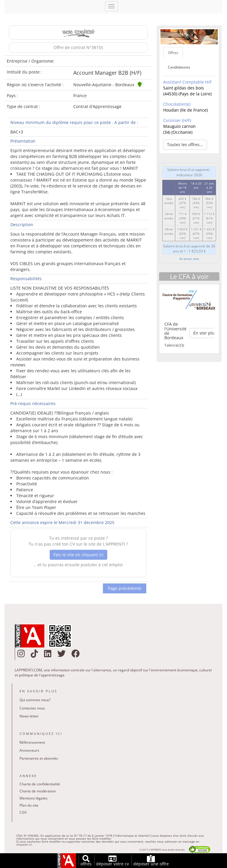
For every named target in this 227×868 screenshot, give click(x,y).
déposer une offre (151, 861)
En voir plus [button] (205, 333)
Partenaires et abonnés (39, 758)
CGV (23, 812)
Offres (173, 53)
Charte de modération (38, 791)
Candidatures (179, 67)
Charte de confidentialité (40, 784)
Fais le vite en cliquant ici (78, 555)
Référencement (32, 742)
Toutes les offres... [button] (185, 145)
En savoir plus (189, 259)
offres (86, 861)
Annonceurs (29, 750)
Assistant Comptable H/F (187, 82)
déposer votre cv (112, 861)
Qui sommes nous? (35, 700)
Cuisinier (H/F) (177, 120)
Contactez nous (32, 708)
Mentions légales (34, 798)
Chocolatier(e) (177, 104)
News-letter (29, 716)
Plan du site (29, 805)
